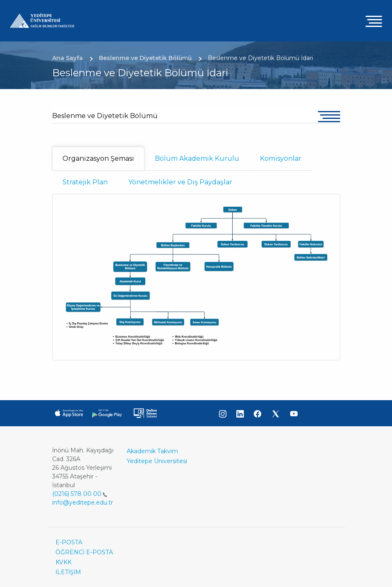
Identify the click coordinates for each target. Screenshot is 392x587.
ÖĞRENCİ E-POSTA (84, 552)
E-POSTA (69, 542)
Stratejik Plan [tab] (85, 182)
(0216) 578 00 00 (80, 494)
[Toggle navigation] (374, 21)
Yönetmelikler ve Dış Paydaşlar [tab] (180, 182)
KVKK (64, 562)
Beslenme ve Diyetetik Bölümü (105, 116)
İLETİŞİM (68, 572)
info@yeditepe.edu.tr (83, 502)
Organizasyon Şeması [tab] (98, 158)
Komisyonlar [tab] (281, 158)
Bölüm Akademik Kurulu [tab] (197, 158)
